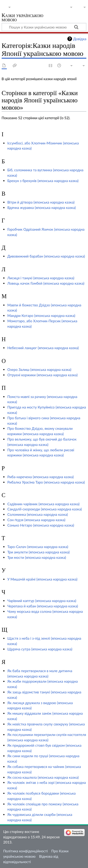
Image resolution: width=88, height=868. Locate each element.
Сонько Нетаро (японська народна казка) (41, 525)
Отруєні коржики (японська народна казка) (42, 375)
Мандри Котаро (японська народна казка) (41, 316)
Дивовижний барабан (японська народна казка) (46, 256)
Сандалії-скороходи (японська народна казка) (45, 509)
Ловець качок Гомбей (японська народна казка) (46, 283)
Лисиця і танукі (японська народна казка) (41, 278)
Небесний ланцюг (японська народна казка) (43, 348)
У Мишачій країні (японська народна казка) (42, 579)
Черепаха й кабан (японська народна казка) (43, 606)
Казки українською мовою (23, 18)
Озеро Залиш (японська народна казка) (39, 369)
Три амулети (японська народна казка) (38, 552)
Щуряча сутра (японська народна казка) (40, 649)
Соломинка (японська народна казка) (38, 514)
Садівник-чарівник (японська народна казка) (43, 504)
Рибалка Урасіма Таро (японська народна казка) (46, 482)
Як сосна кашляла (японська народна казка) (43, 777)
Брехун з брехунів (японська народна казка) (43, 181)
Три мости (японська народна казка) (37, 557)
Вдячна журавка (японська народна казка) (42, 208)
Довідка (80, 39)
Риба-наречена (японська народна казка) (40, 477)
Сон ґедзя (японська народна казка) (36, 520)
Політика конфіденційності (26, 851)
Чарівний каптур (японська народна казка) (42, 601)
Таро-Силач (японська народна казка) (38, 547)
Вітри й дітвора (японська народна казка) (41, 202)
